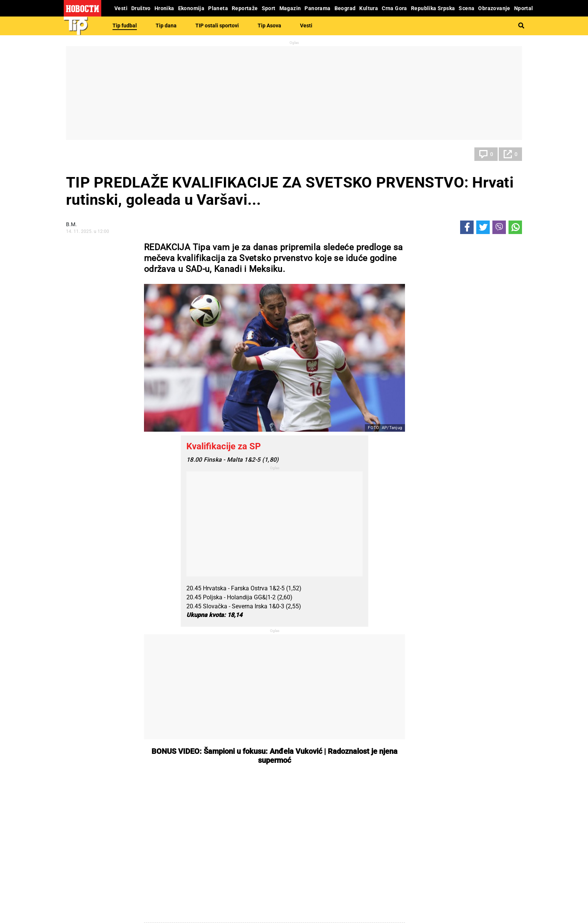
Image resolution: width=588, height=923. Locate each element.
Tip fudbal (125, 26)
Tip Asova (269, 26)
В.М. (71, 224)
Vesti (306, 26)
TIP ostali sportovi (217, 26)
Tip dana (166, 26)
